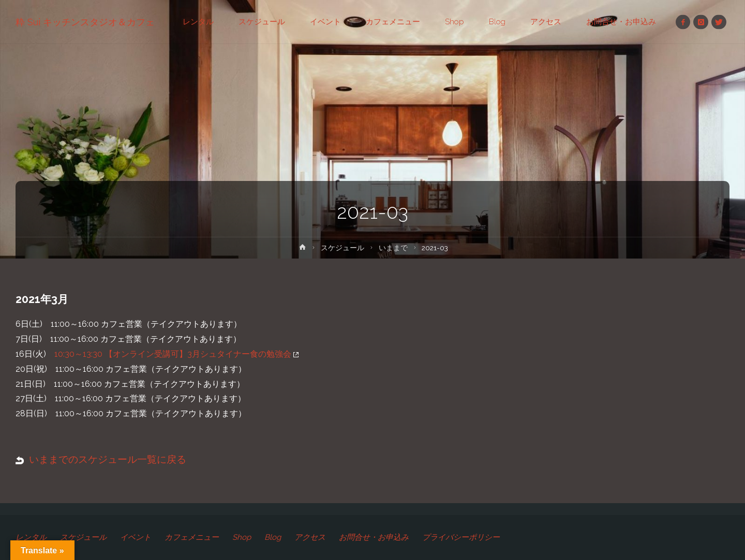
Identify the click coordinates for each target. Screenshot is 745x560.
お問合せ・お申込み (374, 537)
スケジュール (342, 248)
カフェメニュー (192, 537)
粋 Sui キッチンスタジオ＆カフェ (85, 22)
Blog (273, 537)
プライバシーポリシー (461, 537)
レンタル (31, 537)
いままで (393, 248)
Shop (242, 537)
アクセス (310, 537)
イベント (136, 537)
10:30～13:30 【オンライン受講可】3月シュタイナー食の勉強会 (176, 354)
